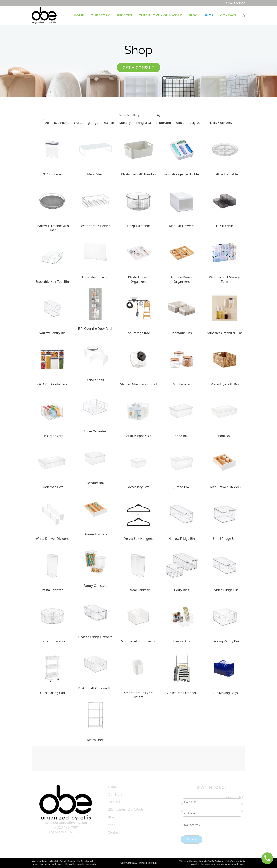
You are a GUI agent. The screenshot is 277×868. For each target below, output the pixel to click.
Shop (112, 825)
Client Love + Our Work (125, 810)
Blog (111, 817)
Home (112, 787)
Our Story (115, 794)
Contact (114, 832)
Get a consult (139, 67)
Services (114, 802)
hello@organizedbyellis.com (66, 822)
